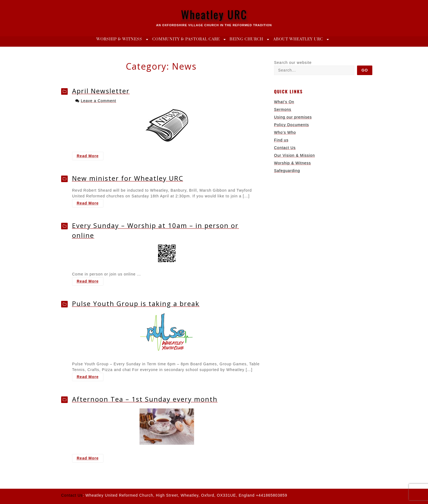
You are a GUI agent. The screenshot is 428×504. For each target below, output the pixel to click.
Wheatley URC (214, 14)
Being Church (246, 39)
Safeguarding (287, 171)
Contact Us (285, 148)
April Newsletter (101, 91)
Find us (281, 140)
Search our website (293, 63)
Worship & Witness (119, 39)
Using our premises (293, 117)
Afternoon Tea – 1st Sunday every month (145, 399)
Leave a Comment (98, 101)
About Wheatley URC (298, 39)
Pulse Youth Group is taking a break (136, 303)
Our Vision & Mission (295, 155)
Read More (90, 157)
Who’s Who (285, 132)
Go (365, 70)
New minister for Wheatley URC (128, 178)
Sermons (283, 109)
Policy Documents (292, 125)
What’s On (284, 102)
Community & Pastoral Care (186, 39)
